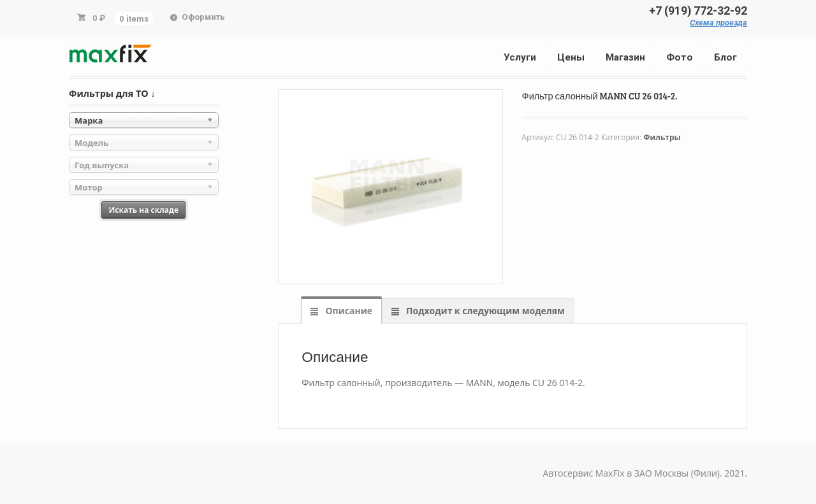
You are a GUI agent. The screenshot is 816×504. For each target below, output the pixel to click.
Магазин (625, 57)
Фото (680, 57)
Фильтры (662, 137)
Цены (571, 57)
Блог (725, 57)
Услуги (520, 57)
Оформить (203, 17)
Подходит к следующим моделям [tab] (484, 311)
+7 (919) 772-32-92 (698, 11)
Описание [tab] (348, 311)
